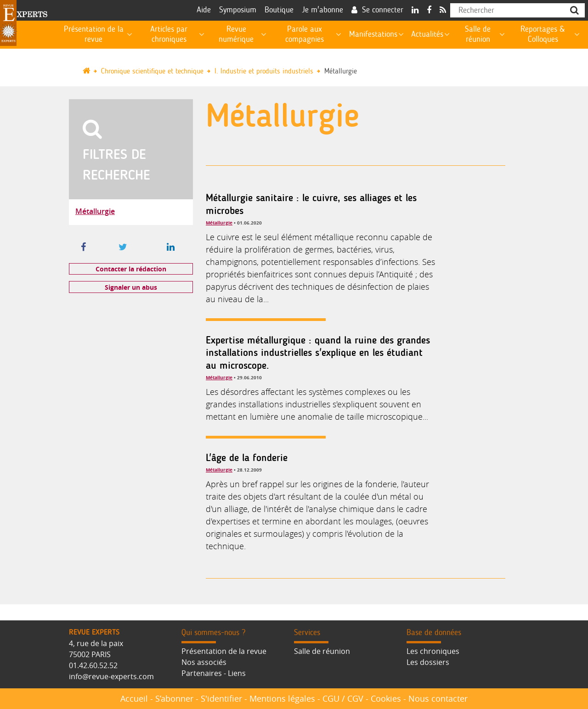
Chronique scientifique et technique (152, 71)
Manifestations (373, 34)
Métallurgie (341, 71)
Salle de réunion (322, 651)
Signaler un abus (131, 287)
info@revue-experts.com (111, 676)
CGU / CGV (343, 698)
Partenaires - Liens (214, 673)
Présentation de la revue (224, 651)
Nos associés (204, 662)
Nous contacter (438, 698)
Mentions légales (282, 698)
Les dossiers (428, 662)
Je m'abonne (322, 10)
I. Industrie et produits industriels (264, 71)
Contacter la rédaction (131, 269)
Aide (204, 10)
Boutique (279, 10)
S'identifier (221, 698)
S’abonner (174, 698)
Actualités (427, 34)
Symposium (238, 10)
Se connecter (383, 10)
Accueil (134, 698)
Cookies (386, 698)
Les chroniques (433, 651)
